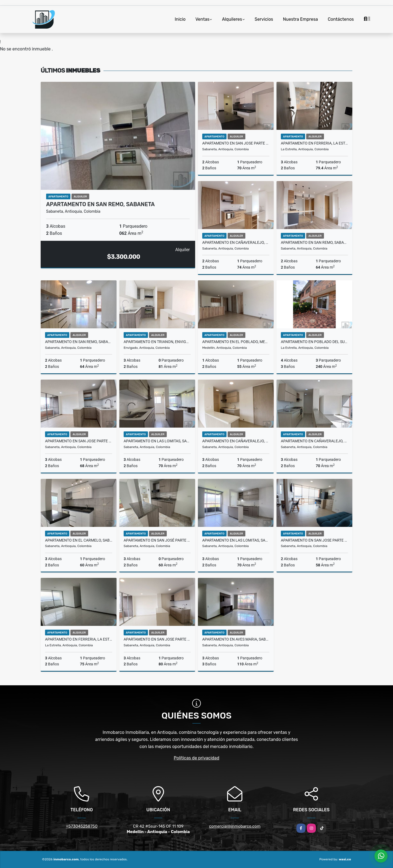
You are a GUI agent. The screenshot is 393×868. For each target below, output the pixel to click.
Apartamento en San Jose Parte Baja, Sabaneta (236, 143)
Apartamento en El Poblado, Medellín (236, 342)
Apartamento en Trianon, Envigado (157, 342)
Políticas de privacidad (197, 758)
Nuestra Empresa (300, 19)
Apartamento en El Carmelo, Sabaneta (79, 540)
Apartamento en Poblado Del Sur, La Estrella (314, 342)
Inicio (180, 19)
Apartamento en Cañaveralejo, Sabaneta (236, 242)
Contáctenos (341, 19)
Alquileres (232, 19)
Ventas (202, 19)
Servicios (264, 19)
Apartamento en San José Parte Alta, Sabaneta (157, 540)
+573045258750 (82, 826)
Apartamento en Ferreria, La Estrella (314, 143)
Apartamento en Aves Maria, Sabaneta (236, 639)
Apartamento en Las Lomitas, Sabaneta (157, 441)
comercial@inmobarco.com (235, 826)
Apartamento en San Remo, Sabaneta (100, 204)
